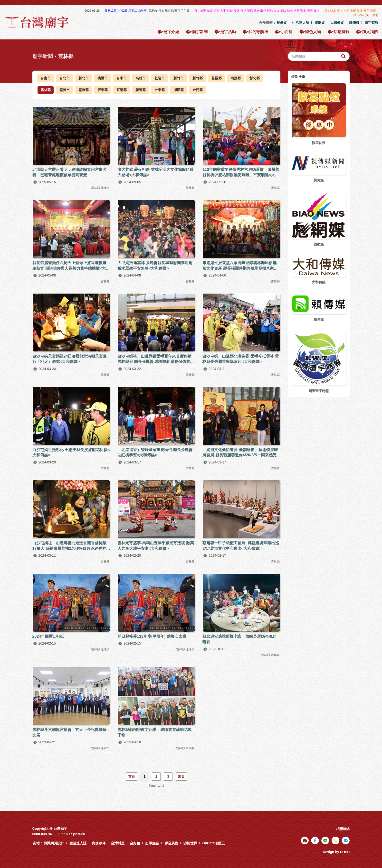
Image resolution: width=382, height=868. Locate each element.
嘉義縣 (84, 90)
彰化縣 (255, 78)
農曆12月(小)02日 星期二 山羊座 (126, 11)
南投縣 (236, 78)
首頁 (132, 776)
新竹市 (179, 78)
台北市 (65, 78)
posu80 (79, 834)
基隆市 (160, 78)
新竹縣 (198, 78)
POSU (345, 852)
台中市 (122, 78)
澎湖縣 (179, 90)
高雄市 (141, 78)
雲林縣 (46, 90)
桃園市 (103, 78)
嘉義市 (65, 90)
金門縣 (198, 90)
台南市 (46, 78)
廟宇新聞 (43, 56)
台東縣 (160, 90)
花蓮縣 (141, 90)
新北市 (84, 78)
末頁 (181, 776)
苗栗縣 (217, 78)
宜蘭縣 (122, 90)
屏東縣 (103, 90)
